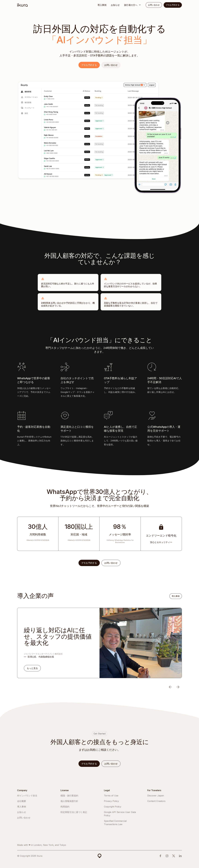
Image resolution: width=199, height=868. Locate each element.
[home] (22, 5)
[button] (133, 5)
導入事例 (102, 5)
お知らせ (115, 5)
